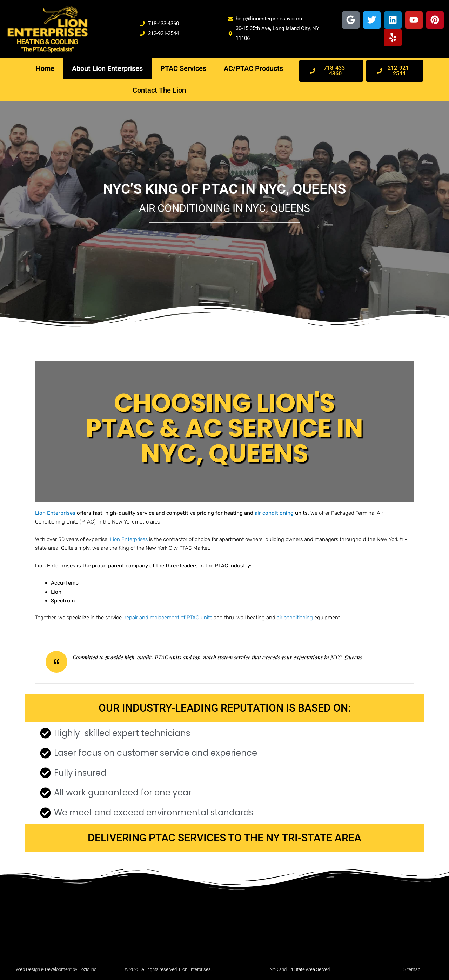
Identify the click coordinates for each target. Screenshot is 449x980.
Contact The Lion (159, 90)
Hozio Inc (87, 969)
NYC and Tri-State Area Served (300, 969)
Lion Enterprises (129, 539)
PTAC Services (183, 68)
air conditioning (295, 618)
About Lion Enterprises (107, 68)
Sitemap (412, 969)
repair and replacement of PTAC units (168, 618)
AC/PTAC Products (253, 68)
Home (45, 68)
